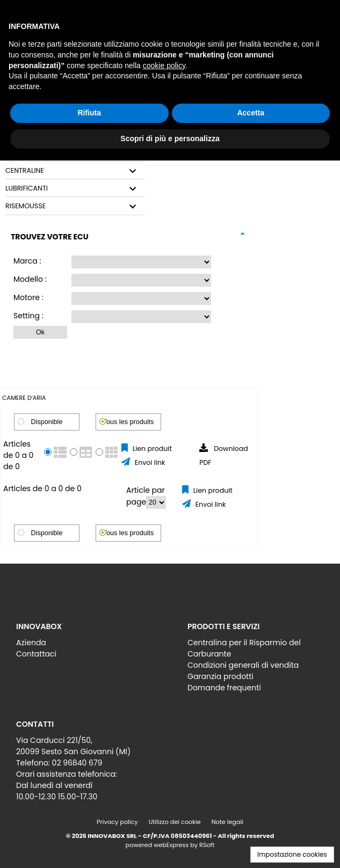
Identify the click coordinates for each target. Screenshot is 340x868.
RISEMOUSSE (26, 206)
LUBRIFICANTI (27, 188)
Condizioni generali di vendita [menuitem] (243, 665)
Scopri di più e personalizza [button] (170, 138)
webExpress (171, 845)
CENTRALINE (25, 171)
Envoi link (149, 462)
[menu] (84, 645)
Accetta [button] (251, 113)
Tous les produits (129, 422)
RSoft (207, 845)
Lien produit (151, 448)
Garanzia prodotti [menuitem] (220, 676)
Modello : (30, 279)
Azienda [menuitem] (31, 643)
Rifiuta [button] (89, 113)
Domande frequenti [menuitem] (224, 688)
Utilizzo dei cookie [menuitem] (175, 822)
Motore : (28, 297)
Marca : (27, 261)
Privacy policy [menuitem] (117, 822)
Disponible (47, 422)
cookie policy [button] (164, 65)
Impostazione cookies (292, 854)
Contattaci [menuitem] (36, 654)
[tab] (75, 171)
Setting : (28, 316)
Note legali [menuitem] (227, 822)
